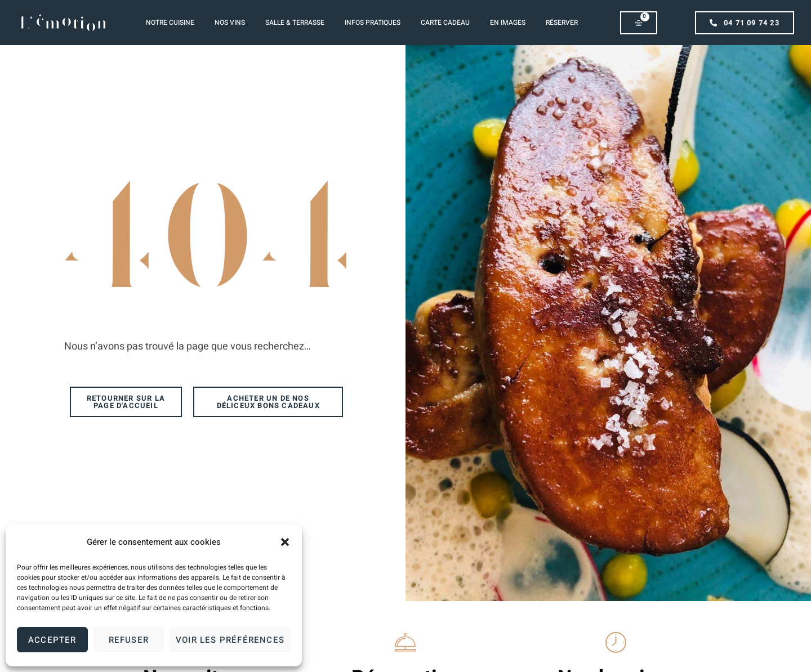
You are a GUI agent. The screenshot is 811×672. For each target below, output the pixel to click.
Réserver (562, 23)
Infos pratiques (373, 23)
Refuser (129, 640)
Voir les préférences (230, 640)
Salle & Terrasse (295, 23)
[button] (285, 542)
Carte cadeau (445, 23)
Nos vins (230, 23)
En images (508, 23)
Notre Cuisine (170, 23)
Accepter (52, 640)
